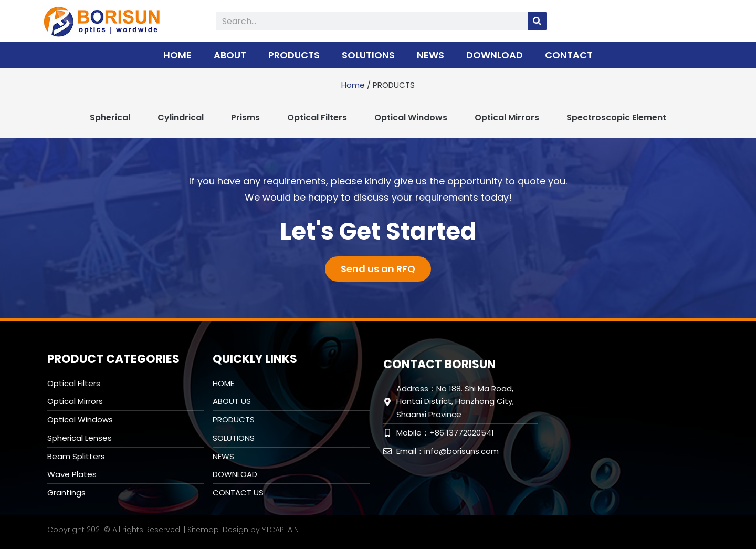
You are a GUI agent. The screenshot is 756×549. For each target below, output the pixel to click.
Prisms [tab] (245, 117)
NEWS (430, 55)
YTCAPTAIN (280, 530)
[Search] (537, 21)
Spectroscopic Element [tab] (616, 117)
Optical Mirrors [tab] (507, 117)
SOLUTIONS (368, 55)
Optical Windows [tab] (411, 117)
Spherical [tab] (110, 117)
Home (353, 85)
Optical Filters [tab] (317, 117)
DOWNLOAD (495, 55)
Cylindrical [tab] (181, 117)
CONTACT (569, 55)
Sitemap (203, 530)
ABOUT (230, 55)
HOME (177, 55)
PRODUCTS (294, 55)
